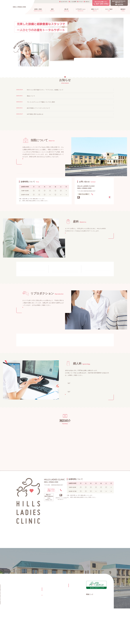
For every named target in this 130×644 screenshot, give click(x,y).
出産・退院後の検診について (94, 291)
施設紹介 (97, 181)
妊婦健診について (27, 291)
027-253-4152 (99, 205)
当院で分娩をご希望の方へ (39, 625)
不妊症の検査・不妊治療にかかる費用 (59, 387)
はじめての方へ (64, 2)
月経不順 (69, 431)
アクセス (81, 2)
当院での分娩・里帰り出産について (61, 284)
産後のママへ (92, 277)
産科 (33, 620)
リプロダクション (61, 616)
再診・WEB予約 (86, 210)
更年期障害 (77, 431)
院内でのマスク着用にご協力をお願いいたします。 (91, 60)
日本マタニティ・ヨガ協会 (93, 635)
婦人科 (33, 634)
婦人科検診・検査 (73, 436)
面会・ (62, 298)
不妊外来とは (26, 380)
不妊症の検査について (90, 380)
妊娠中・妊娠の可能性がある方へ (31, 278)
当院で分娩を (66, 277)
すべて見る (65, 124)
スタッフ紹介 (74, 181)
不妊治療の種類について (29, 387)
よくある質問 (73, 2)
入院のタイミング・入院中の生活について (61, 291)
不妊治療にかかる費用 (63, 626)
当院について (19, 620)
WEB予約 (55, 554)
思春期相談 (87, 431)
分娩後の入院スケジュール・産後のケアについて (96, 284)
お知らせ (87, 2)
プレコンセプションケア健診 (74, 441)
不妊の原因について (59, 380)
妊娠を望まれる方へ (30, 374)
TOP (17, 616)
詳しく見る (31, 166)
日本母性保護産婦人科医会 (93, 632)
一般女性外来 (71, 427)
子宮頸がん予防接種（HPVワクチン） (96, 441)
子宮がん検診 (70, 444)
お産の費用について (38, 627)
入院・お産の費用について (61, 305)
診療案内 (47, 181)
